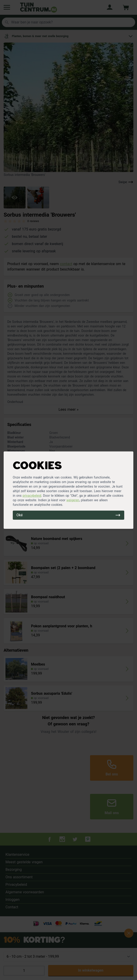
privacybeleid (32, 496)
